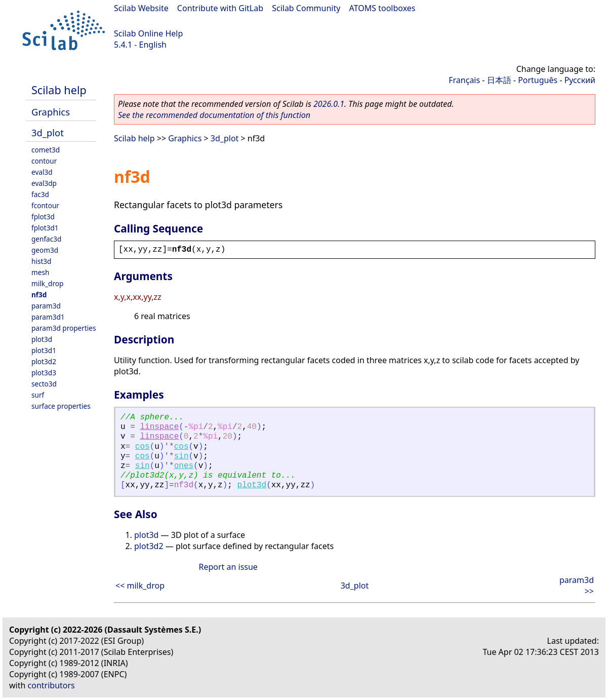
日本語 (499, 80)
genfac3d (46, 239)
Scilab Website (141, 8)
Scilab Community (306, 8)
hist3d (41, 261)
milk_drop (47, 283)
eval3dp (44, 183)
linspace (159, 427)
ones (184, 466)
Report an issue (228, 567)
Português (538, 80)
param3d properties (64, 328)
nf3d (39, 295)
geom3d (45, 250)
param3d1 (48, 317)
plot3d (42, 339)
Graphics (51, 112)
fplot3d (43, 217)
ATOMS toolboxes (382, 8)
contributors (51, 685)
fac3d (40, 194)
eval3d (42, 172)
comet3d (46, 150)
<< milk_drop (140, 586)
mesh (40, 272)
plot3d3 (44, 373)
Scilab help (59, 90)
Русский (580, 80)
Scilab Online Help (148, 33)
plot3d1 (44, 350)
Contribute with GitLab (220, 8)
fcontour (45, 205)
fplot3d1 (45, 228)
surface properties (61, 406)
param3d (46, 306)
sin (181, 456)
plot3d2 (44, 361)
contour (44, 161)
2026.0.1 (329, 104)
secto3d (44, 384)
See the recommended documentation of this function (214, 115)
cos (143, 447)
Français (464, 80)
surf (38, 395)
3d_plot (48, 132)
